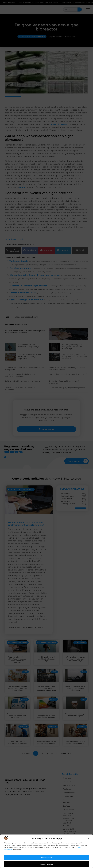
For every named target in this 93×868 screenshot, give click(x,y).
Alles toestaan (47, 857)
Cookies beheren (47, 864)
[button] (88, 838)
